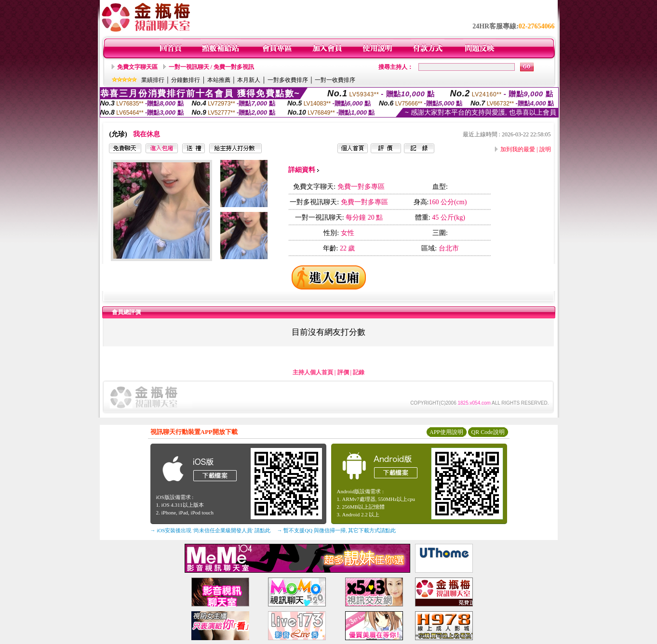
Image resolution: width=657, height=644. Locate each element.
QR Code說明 (488, 432)
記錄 (359, 372)
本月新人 (249, 80)
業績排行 (153, 80)
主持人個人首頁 (313, 372)
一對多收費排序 (288, 80)
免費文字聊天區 (137, 67)
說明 (545, 149)
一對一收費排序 (335, 80)
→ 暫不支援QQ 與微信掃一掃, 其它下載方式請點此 (337, 530)
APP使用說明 (446, 432)
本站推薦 (219, 80)
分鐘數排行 (186, 80)
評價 (343, 372)
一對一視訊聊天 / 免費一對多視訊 (211, 67)
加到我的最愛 (518, 149)
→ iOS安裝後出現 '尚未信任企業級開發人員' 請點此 (210, 530)
